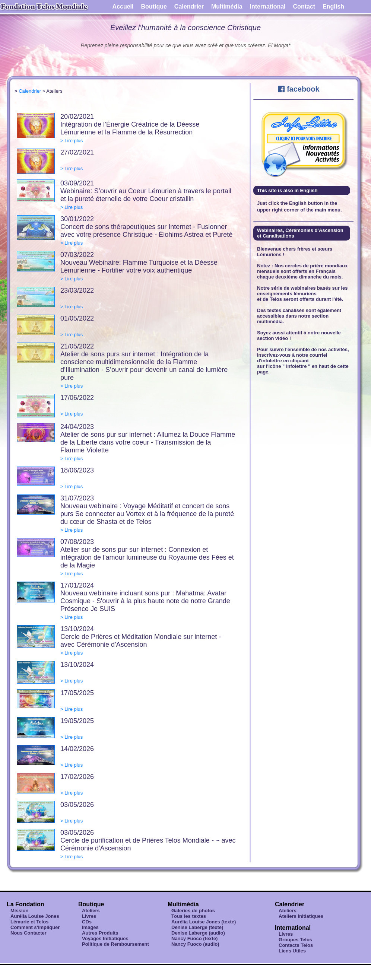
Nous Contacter (28, 933)
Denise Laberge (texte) (197, 927)
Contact (304, 7)
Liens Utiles (292, 951)
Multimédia (227, 7)
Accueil (123, 7)
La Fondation (25, 904)
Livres (89, 916)
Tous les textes (189, 916)
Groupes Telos (295, 940)
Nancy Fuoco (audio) (195, 944)
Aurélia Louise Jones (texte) (204, 922)
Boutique (154, 7)
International (268, 7)
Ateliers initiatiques (301, 916)
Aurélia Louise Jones (35, 916)
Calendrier (189, 7)
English (333, 7)
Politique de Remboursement (115, 944)
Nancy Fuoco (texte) (194, 938)
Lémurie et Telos (29, 922)
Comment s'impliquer (35, 927)
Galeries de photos (193, 911)
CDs (87, 922)
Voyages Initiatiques (105, 938)
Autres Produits (100, 933)
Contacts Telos (296, 945)
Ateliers (91, 911)
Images (90, 927)
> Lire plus (72, 141)
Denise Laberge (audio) (198, 933)
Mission (19, 911)
